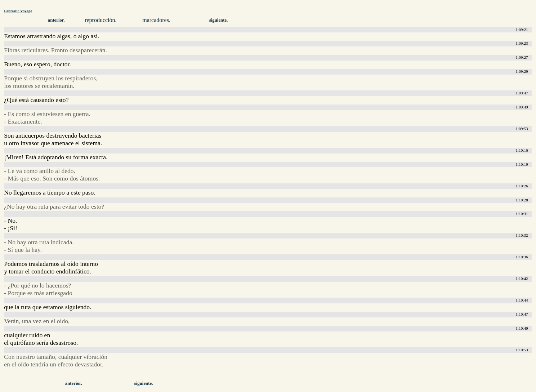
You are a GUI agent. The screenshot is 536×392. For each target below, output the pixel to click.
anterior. (56, 20)
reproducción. (100, 20)
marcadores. (156, 20)
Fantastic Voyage (18, 11)
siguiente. (219, 20)
